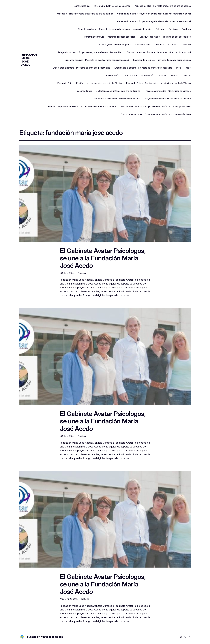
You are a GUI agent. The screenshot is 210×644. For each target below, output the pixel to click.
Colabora (160, 29)
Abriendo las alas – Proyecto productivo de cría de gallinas (102, 6)
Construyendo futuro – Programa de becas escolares (110, 37)
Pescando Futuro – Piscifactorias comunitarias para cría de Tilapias (90, 83)
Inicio (179, 68)
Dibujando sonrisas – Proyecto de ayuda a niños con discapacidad (90, 52)
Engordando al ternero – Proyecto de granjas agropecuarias (162, 60)
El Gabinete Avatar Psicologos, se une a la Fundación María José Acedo (103, 258)
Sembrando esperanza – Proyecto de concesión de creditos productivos (81, 106)
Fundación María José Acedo (29, 60)
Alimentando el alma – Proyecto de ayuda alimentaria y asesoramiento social (154, 14)
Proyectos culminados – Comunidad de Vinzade (168, 91)
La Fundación (113, 75)
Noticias (162, 75)
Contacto (159, 45)
